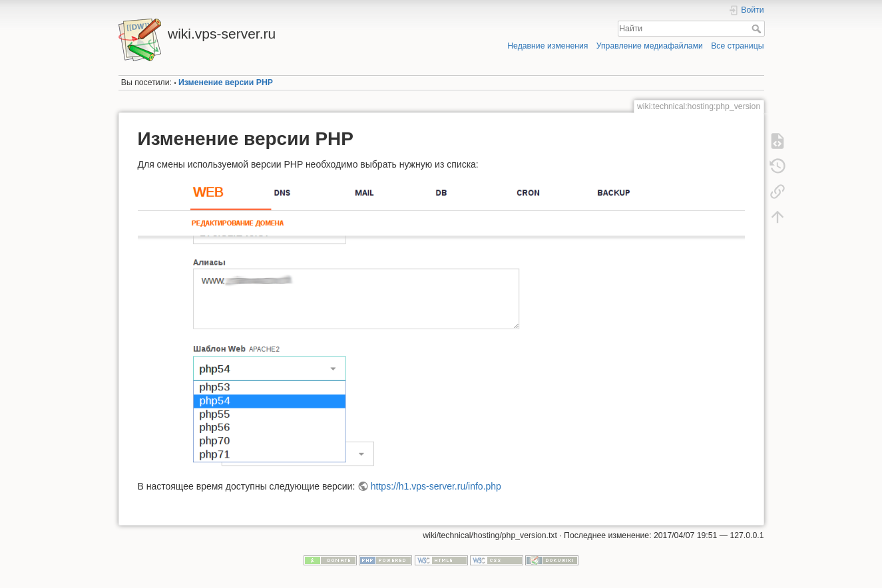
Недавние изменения (548, 46)
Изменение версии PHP (226, 82)
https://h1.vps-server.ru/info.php (436, 486)
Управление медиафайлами (650, 46)
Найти (758, 29)
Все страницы (737, 46)
